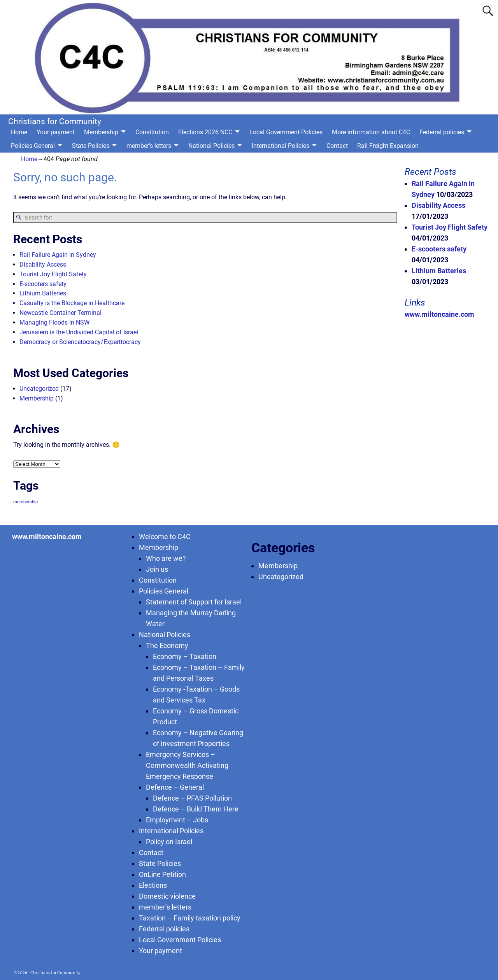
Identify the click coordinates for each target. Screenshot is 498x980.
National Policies (211, 146)
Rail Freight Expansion (388, 146)
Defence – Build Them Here (196, 809)
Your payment (56, 132)
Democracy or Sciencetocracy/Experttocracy (80, 342)
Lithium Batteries (43, 293)
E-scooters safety (43, 284)
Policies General (33, 146)
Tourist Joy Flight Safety (53, 274)
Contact (337, 146)
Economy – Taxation (185, 656)
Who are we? (166, 558)
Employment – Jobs (177, 820)
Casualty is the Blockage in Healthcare (72, 303)
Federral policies (442, 132)
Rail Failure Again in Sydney (58, 255)
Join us (157, 569)
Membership (101, 132)
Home (19, 132)
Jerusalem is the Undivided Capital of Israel (79, 332)
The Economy (167, 645)
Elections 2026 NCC (205, 132)
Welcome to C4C (165, 537)
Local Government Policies (286, 132)
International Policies (281, 146)
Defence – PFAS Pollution (192, 798)
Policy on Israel (169, 842)
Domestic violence (167, 896)
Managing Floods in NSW (54, 322)
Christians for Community (55, 121)
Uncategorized (39, 389)
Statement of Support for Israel (194, 602)
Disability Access (43, 264)
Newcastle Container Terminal (60, 313)
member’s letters (149, 146)
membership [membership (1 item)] (25, 502)
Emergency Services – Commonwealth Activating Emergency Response (187, 765)
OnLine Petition (162, 874)
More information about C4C (371, 132)
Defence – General (175, 787)
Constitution (152, 132)
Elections (153, 885)
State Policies (91, 146)
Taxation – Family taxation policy (190, 918)
